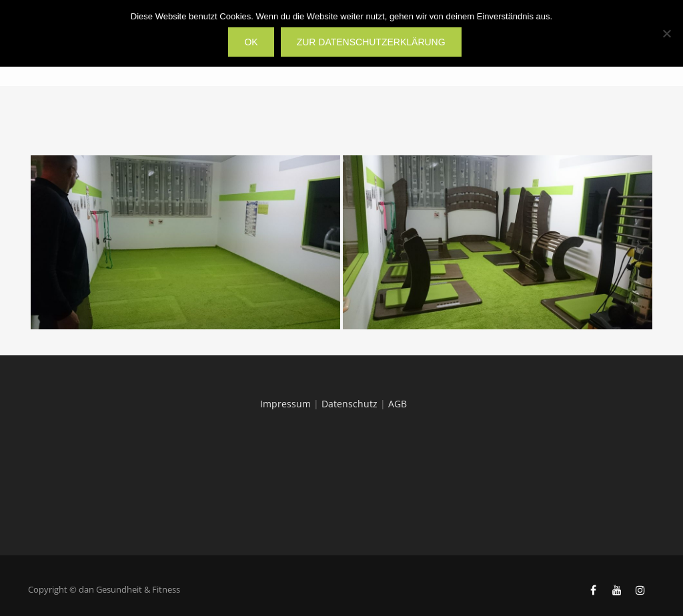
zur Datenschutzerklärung (371, 42)
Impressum (285, 404)
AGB (398, 404)
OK (251, 42)
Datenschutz (350, 404)
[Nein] (666, 33)
